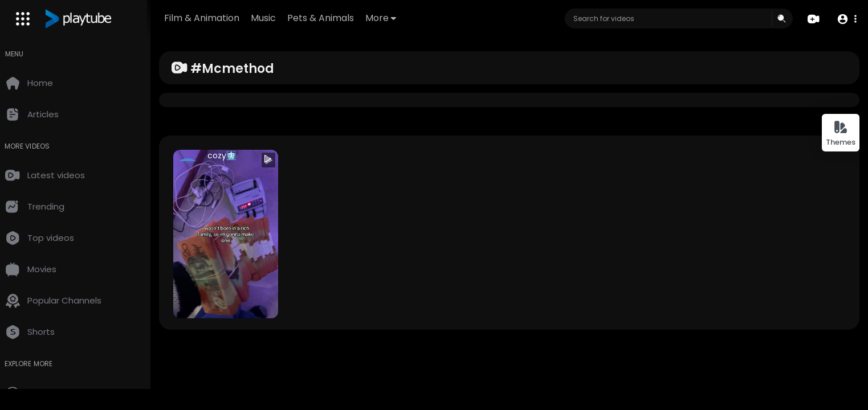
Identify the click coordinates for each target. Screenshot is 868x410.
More (393, 18)
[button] (847, 19)
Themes (841, 134)
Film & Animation (214, 18)
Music (276, 18)
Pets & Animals (333, 18)
